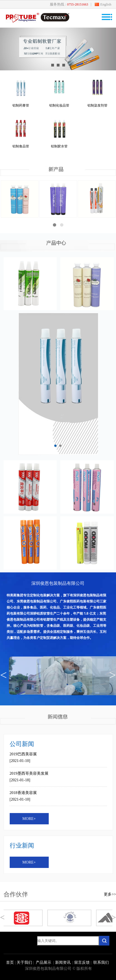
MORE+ (29, 819)
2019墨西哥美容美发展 (29, 773)
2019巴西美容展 (23, 754)
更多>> (110, 894)
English (106, 4)
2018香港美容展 (23, 793)
